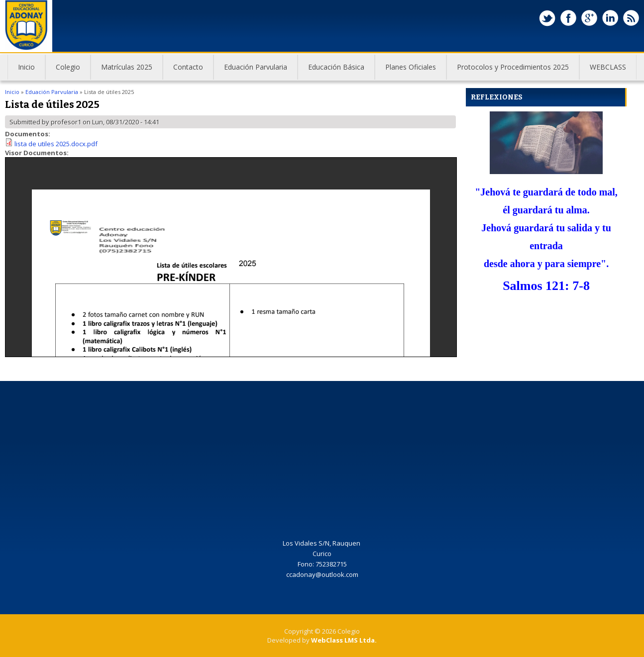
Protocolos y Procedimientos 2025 (508, 71)
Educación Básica (331, 71)
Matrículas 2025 (127, 67)
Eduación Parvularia (251, 71)
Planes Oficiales (406, 71)
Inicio (26, 67)
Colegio (63, 71)
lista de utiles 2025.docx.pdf (56, 144)
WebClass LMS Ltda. (344, 640)
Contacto (188, 67)
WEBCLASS (608, 67)
